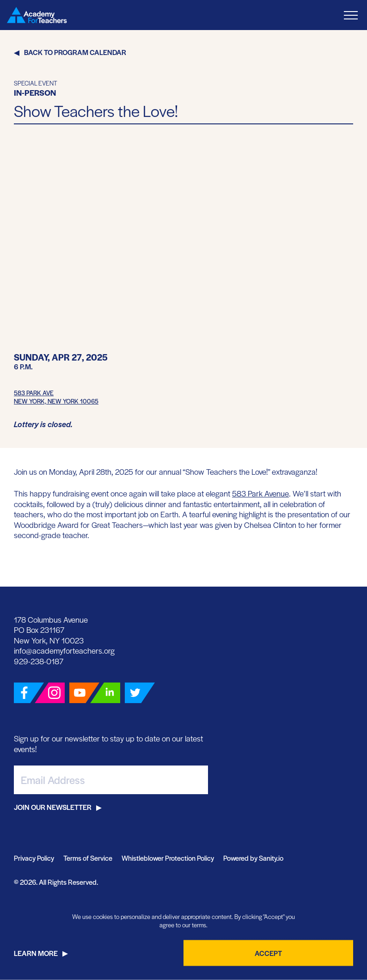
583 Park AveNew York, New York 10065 (56, 397)
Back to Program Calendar (75, 52)
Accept (268, 953)
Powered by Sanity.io (253, 858)
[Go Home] (37, 15)
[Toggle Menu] (351, 15)
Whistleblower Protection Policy (168, 858)
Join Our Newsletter (53, 807)
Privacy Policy (34, 858)
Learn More (36, 953)
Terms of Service (88, 858)
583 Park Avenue (260, 493)
